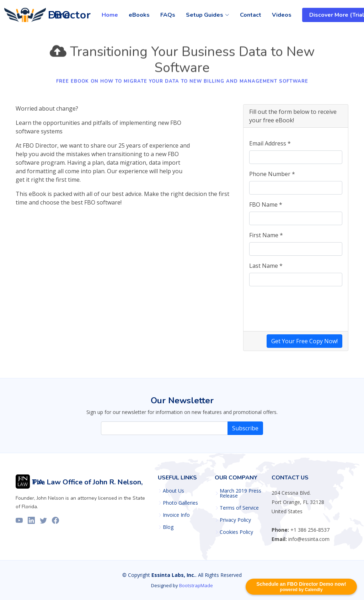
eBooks (139, 15)
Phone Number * (272, 174)
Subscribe (245, 428)
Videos (282, 15)
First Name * (266, 235)
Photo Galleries (180, 503)
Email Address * (270, 143)
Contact (251, 15)
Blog (168, 527)
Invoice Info (176, 515)
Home (110, 15)
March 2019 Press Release (240, 493)
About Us (173, 491)
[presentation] (303, 306)
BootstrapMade (196, 585)
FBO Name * (266, 205)
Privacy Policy (235, 520)
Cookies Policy (236, 532)
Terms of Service (239, 508)
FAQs (168, 15)
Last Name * (266, 266)
